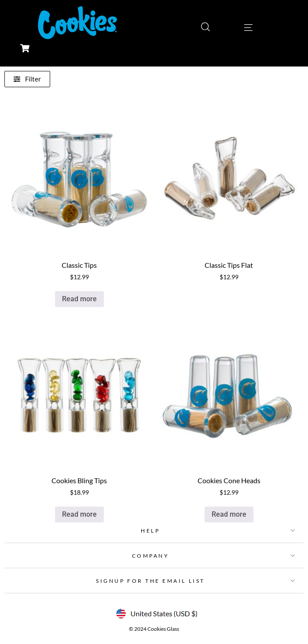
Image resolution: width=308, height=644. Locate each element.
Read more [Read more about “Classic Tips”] (79, 299)
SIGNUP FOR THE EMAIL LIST (150, 581)
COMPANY (151, 556)
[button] (154, 531)
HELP (150, 531)
